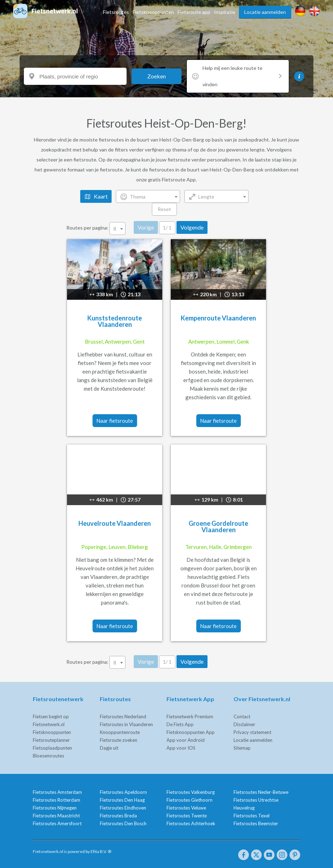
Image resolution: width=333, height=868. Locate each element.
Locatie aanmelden (265, 12)
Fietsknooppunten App (191, 732)
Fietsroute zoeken (119, 740)
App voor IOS (181, 748)
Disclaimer (244, 724)
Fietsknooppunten (153, 12)
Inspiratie (225, 12)
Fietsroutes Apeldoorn (123, 792)
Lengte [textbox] (206, 197)
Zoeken (157, 76)
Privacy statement (252, 732)
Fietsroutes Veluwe (186, 808)
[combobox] (148, 196)
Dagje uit (109, 748)
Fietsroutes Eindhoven (123, 808)
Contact (242, 717)
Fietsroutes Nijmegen (55, 808)
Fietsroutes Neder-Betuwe (261, 792)
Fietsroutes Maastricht (56, 816)
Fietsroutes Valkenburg (191, 792)
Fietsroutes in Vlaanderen (126, 724)
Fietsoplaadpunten (52, 748)
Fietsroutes (116, 12)
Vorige (146, 227)
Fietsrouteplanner (51, 740)
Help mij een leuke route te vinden (242, 76)
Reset (164, 209)
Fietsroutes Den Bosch (123, 823)
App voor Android (186, 740)
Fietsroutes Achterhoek (191, 823)
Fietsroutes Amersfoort (57, 823)
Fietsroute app (194, 12)
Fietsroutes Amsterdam (57, 792)
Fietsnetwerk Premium (190, 717)
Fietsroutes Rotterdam (57, 800)
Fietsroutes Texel (252, 816)
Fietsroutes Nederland (123, 717)
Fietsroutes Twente (187, 816)
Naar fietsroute (115, 421)
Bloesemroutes (48, 756)
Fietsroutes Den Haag (122, 800)
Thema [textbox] (138, 197)
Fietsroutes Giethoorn (189, 800)
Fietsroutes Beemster (256, 823)
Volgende (192, 227)
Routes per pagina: (96, 228)
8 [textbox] (115, 229)
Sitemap (242, 748)
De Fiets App (180, 724)
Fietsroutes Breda (118, 816)
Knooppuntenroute (120, 732)
